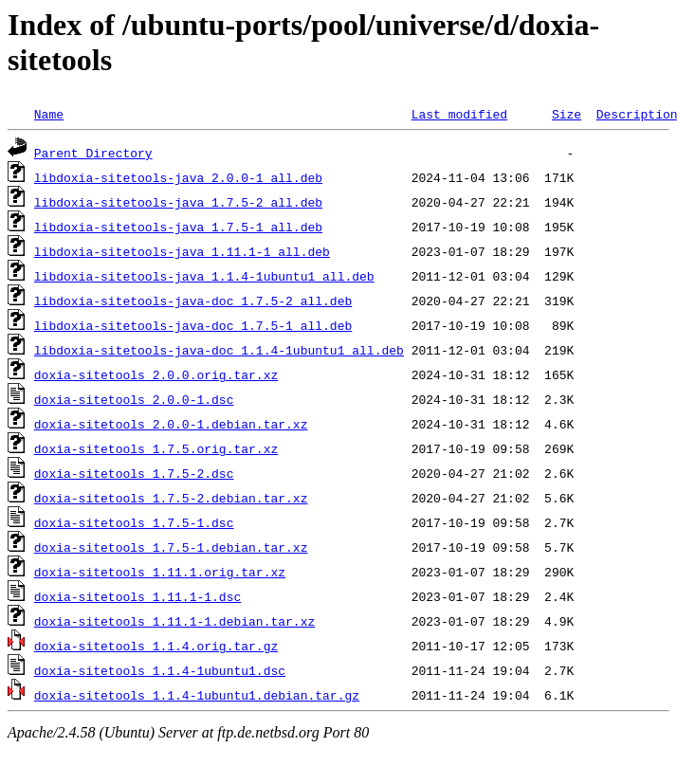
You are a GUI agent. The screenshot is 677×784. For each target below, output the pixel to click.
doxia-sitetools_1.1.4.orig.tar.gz (156, 646)
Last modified (459, 114)
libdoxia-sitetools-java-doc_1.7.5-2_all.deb (193, 301)
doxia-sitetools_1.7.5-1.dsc (134, 522)
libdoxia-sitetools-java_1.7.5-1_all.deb (178, 227)
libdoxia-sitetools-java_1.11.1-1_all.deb (182, 251)
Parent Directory (93, 153)
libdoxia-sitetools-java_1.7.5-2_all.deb (178, 202)
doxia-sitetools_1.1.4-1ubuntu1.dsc (160, 670)
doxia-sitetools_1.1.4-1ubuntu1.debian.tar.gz (197, 695)
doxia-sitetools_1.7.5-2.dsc (134, 473)
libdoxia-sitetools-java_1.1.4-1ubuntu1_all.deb (204, 276)
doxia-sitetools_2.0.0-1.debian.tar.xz (171, 424)
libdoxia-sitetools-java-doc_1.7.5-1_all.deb (193, 325)
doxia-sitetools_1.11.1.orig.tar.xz (160, 572)
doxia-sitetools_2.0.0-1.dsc (134, 399)
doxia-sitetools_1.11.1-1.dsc (137, 596)
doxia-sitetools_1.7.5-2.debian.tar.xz (171, 498)
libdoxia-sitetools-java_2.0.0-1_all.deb (178, 177)
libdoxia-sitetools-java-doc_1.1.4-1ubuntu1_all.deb (219, 350)
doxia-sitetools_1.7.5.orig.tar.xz (156, 448)
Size (567, 114)
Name (49, 114)
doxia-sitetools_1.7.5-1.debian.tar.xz (171, 547)
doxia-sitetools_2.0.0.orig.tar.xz (156, 374)
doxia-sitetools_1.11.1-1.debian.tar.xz (174, 621)
